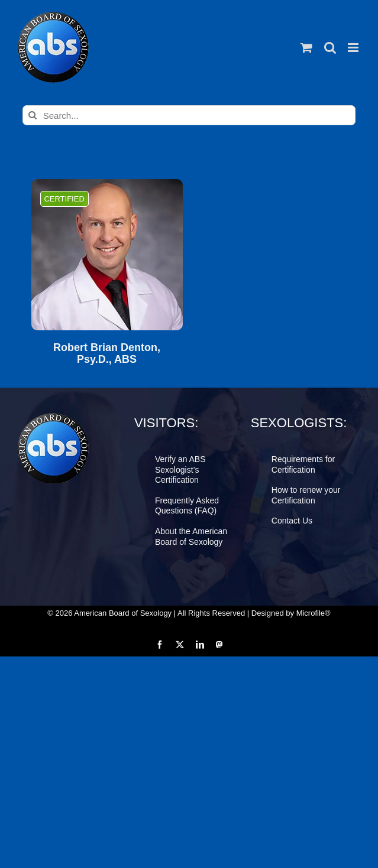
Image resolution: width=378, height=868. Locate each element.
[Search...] (189, 115)
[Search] (33, 115)
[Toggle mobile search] (330, 48)
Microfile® (314, 613)
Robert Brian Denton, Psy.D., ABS (107, 354)
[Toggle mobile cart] (306, 48)
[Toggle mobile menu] (354, 48)
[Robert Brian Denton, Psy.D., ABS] (107, 255)
